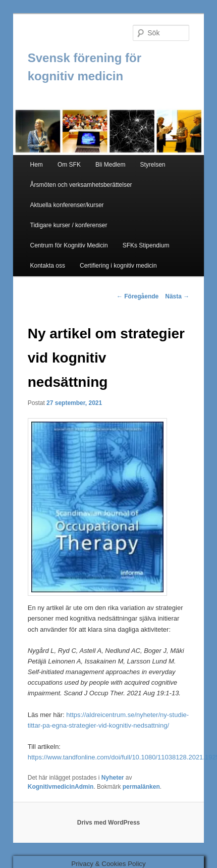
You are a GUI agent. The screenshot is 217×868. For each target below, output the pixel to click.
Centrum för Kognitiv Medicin (69, 245)
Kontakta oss (48, 266)
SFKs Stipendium (146, 245)
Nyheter (113, 778)
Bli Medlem (110, 165)
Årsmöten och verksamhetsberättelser (81, 185)
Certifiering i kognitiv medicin (118, 266)
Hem (37, 165)
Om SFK (69, 165)
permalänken (141, 787)
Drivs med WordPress (109, 823)
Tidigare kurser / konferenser (69, 225)
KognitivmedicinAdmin (61, 787)
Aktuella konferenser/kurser (67, 205)
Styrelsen (153, 165)
